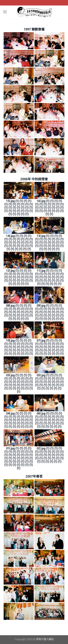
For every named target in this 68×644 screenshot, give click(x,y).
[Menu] (5, 12)
